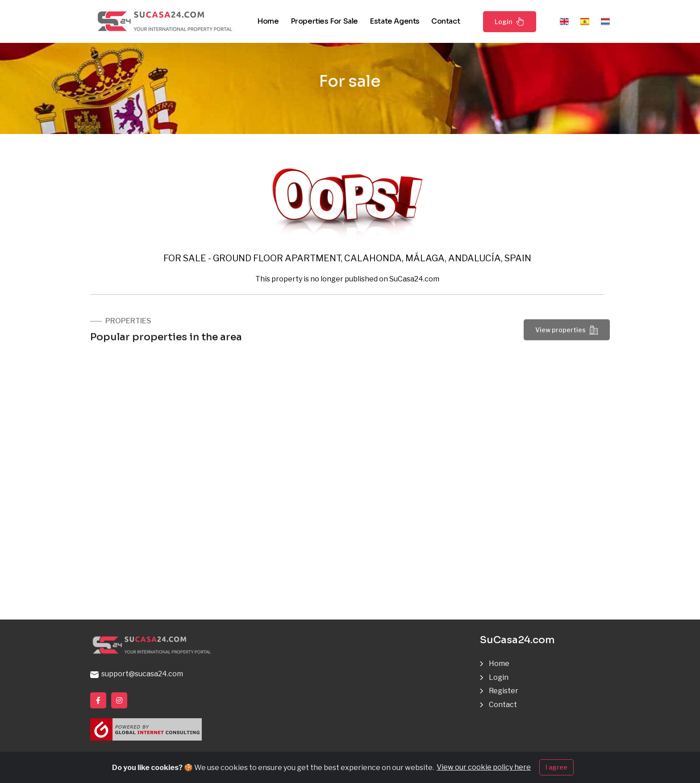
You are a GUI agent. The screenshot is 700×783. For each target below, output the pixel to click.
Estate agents (395, 21)
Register (504, 691)
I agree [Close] (556, 769)
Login (510, 21)
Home (268, 21)
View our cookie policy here (484, 769)
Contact (446, 21)
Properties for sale (324, 21)
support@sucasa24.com (137, 674)
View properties (567, 332)
